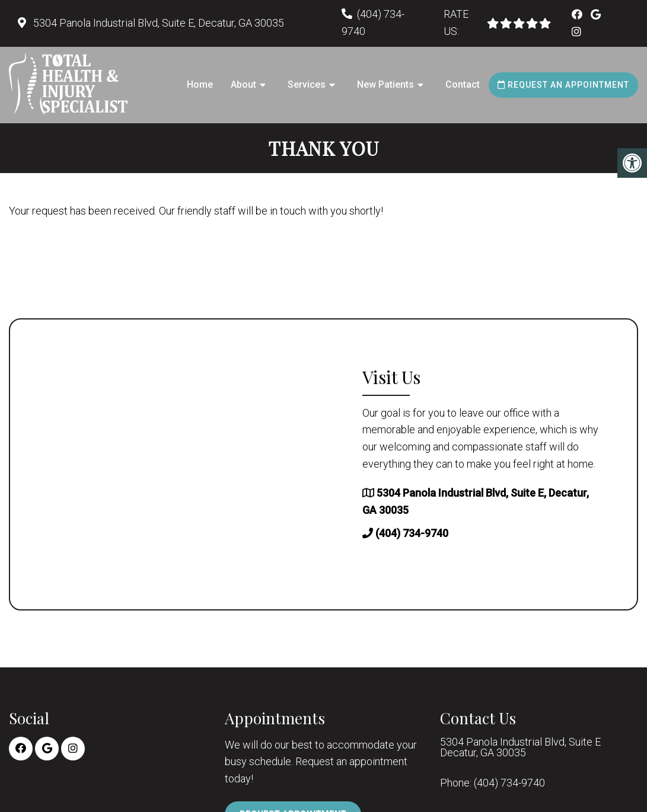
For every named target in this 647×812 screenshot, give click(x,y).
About (243, 84)
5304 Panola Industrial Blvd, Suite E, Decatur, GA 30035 (157, 23)
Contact (463, 84)
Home (200, 84)
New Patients (385, 84)
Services (307, 84)
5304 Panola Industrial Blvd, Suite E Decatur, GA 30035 (520, 747)
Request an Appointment (563, 85)
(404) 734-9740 (412, 533)
